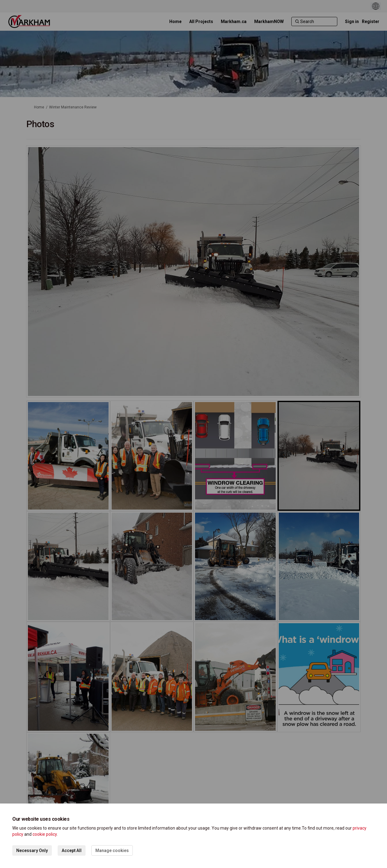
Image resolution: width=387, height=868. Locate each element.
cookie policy (45, 834)
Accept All (72, 850)
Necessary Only (32, 850)
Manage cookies (112, 850)
